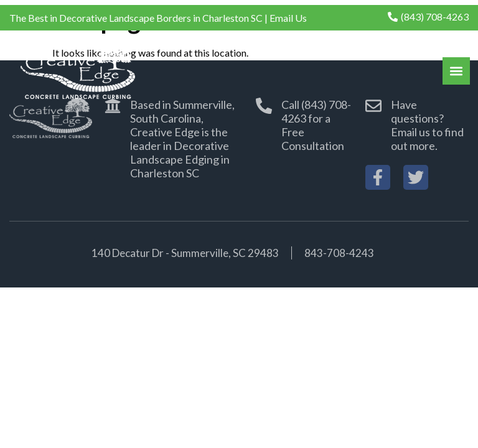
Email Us (288, 18)
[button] (456, 71)
